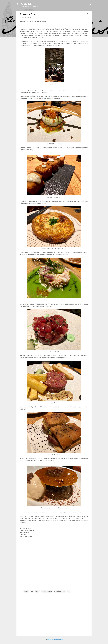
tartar (69, 591)
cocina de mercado (47, 591)
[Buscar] (91, 5)
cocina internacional (60, 591)
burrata (37, 591)
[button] (87, 14)
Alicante (26, 591)
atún (32, 591)
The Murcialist (26, 4)
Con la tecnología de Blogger (54, 640)
